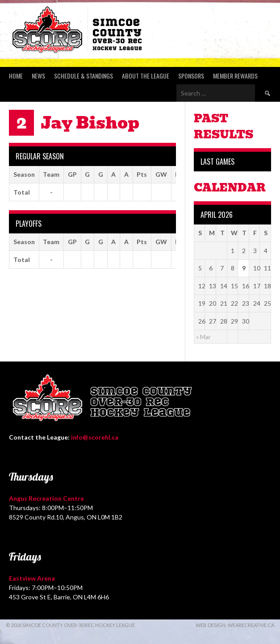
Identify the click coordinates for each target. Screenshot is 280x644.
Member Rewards (235, 76)
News (38, 76)
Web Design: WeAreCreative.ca (235, 625)
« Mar (203, 337)
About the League (146, 76)
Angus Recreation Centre (46, 498)
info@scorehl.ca (95, 437)
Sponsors (191, 76)
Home (16, 76)
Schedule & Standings (84, 76)
